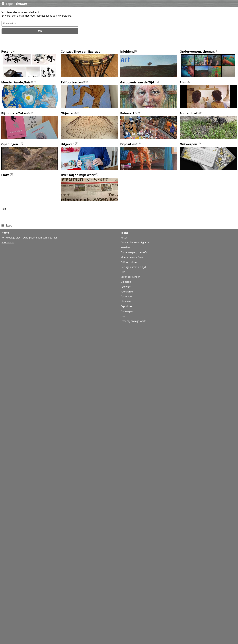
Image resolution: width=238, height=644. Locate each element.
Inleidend (127, 51)
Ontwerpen (188, 144)
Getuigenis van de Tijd (137, 82)
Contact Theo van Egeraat (80, 51)
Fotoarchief (189, 113)
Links (5, 175)
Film (183, 82)
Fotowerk (128, 113)
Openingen (10, 144)
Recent (7, 51)
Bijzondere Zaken (15, 113)
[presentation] (25, 42)
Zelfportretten (72, 82)
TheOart (22, 4)
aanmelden (8, 242)
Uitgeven (68, 144)
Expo (9, 4)
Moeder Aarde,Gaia (16, 82)
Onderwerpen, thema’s (197, 51)
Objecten (68, 113)
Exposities (128, 144)
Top (4, 209)
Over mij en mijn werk (78, 175)
